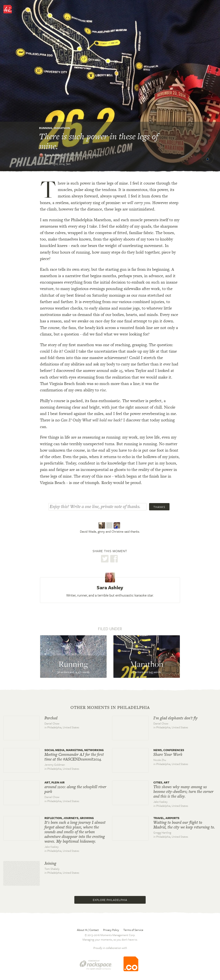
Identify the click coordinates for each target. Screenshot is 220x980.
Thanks (159, 507)
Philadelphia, (84, 155)
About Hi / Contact (88, 930)
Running (46, 128)
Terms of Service (133, 930)
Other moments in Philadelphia (110, 708)
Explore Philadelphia (110, 900)
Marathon (62, 128)
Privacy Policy (111, 930)
